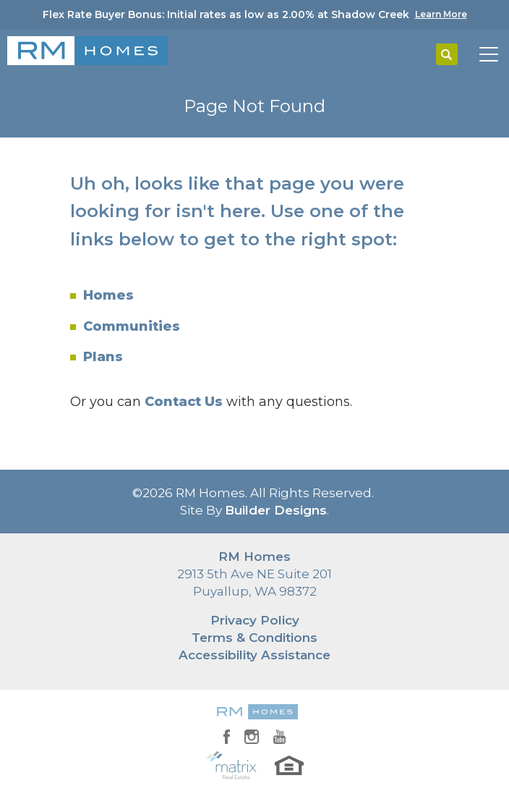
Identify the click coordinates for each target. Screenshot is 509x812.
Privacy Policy (255, 620)
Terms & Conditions (254, 638)
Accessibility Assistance (254, 655)
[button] (447, 55)
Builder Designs (276, 510)
